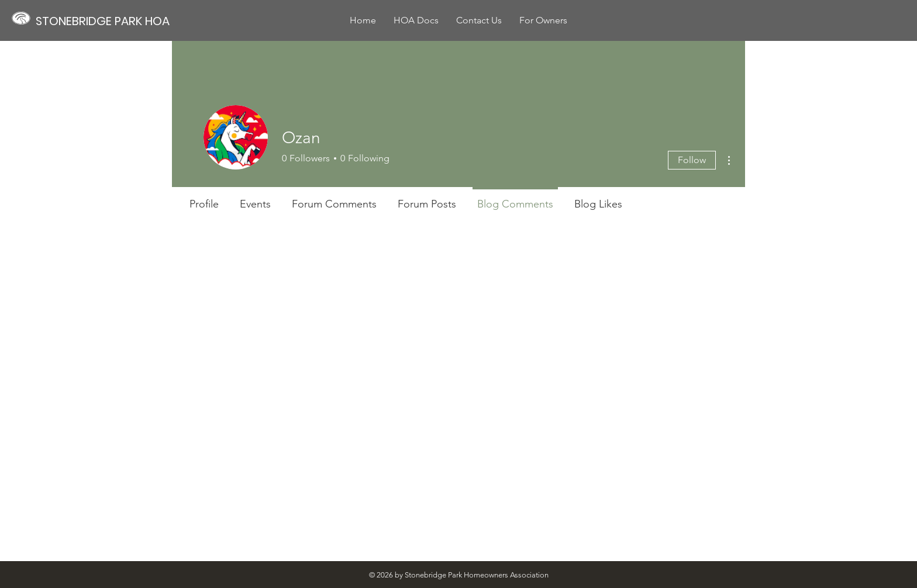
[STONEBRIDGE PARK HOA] (108, 21)
